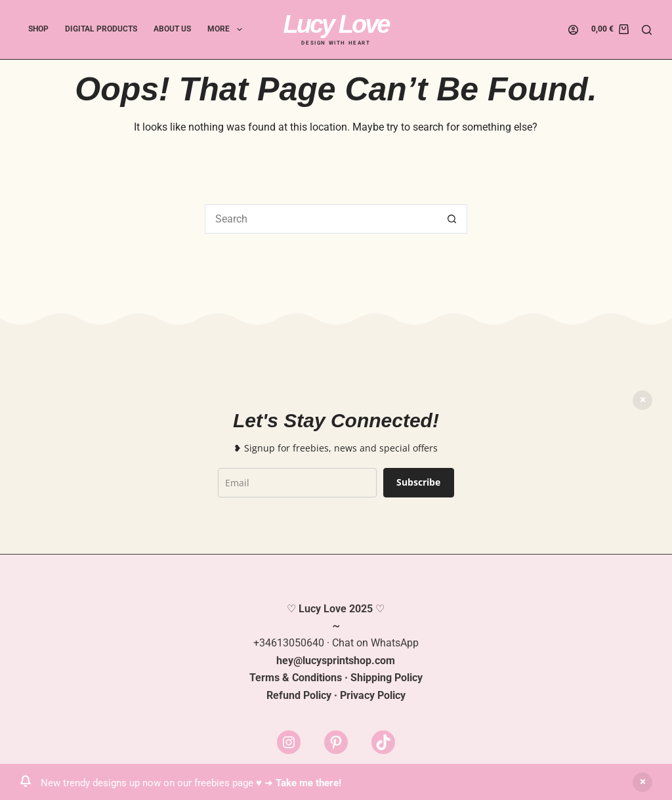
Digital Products (101, 29)
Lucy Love (336, 24)
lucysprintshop (337, 661)
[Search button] (452, 219)
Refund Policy (299, 695)
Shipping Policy (387, 678)
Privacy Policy (373, 695)
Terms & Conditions (296, 678)
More (227, 30)
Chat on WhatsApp (375, 643)
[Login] (573, 30)
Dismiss (642, 400)
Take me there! (308, 783)
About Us (172, 29)
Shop (38, 29)
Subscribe (418, 482)
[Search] (647, 30)
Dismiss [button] (642, 782)
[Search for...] (321, 219)
